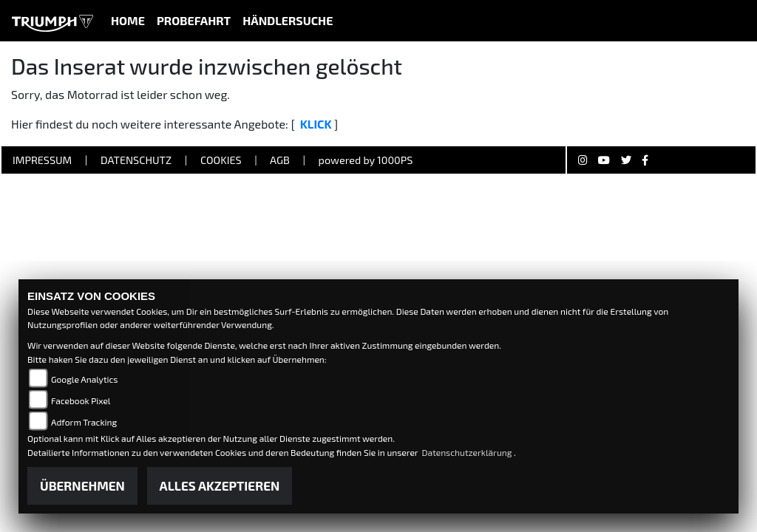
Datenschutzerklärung (468, 452)
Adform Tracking (84, 422)
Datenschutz (136, 160)
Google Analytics (84, 379)
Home (128, 20)
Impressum (42, 160)
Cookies (221, 160)
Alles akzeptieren (220, 485)
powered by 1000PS (366, 160)
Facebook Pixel (81, 400)
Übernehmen (82, 485)
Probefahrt (194, 20)
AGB (280, 160)
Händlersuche (288, 20)
